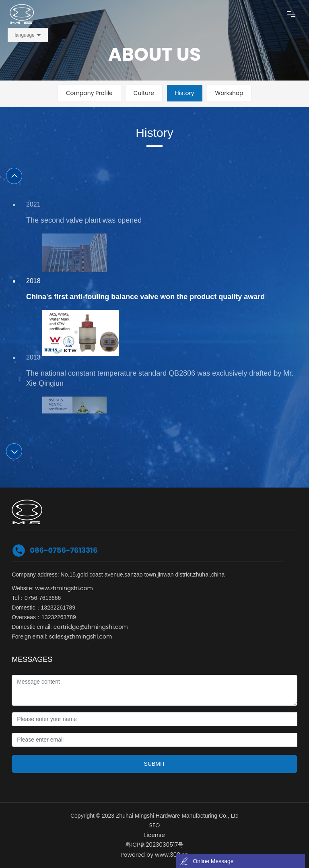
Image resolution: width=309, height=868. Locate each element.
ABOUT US (154, 54)
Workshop (229, 93)
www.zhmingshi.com (64, 588)
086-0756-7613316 (64, 550)
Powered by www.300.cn (154, 855)
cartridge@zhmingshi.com (91, 627)
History (185, 93)
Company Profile (89, 93)
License (154, 835)
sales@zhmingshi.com (81, 637)
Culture (144, 93)
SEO (154, 825)
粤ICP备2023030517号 (154, 845)
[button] (14, 176)
